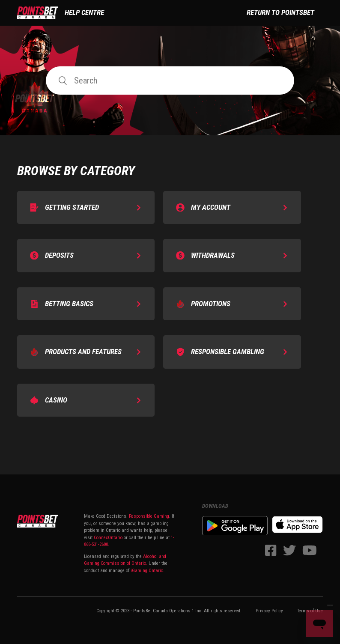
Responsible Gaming (148, 516)
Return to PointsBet (280, 12)
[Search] (170, 80)
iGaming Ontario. (148, 571)
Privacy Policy (269, 611)
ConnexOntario (108, 538)
